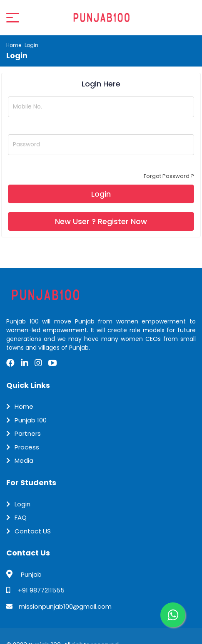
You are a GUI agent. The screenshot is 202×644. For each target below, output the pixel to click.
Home (14, 45)
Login (22, 504)
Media (24, 460)
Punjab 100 (31, 420)
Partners (28, 433)
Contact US (33, 531)
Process (27, 447)
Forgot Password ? (169, 176)
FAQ (21, 517)
